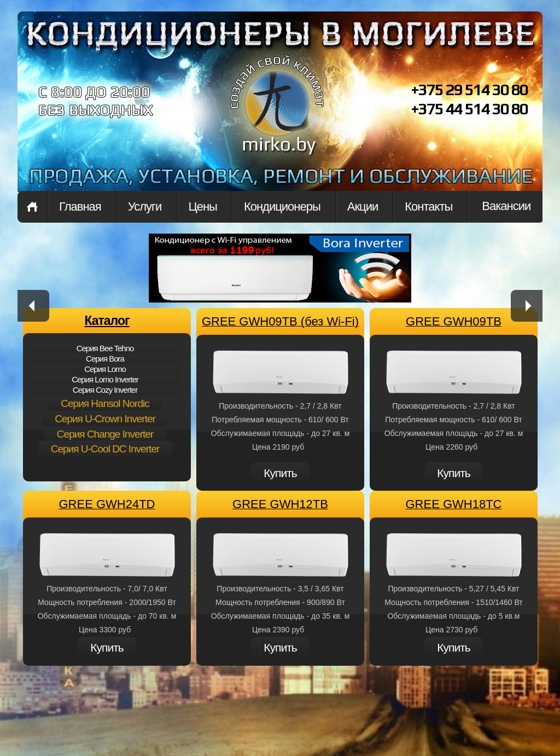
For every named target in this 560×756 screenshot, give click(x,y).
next (527, 306)
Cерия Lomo (105, 369)
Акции (363, 207)
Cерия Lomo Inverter (105, 379)
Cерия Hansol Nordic (105, 403)
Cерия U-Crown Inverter (105, 419)
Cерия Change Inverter (105, 434)
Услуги (145, 207)
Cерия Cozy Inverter (105, 390)
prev (33, 306)
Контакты (428, 207)
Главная (32, 207)
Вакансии (506, 206)
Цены (202, 207)
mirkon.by (277, 114)
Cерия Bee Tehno (105, 348)
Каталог (107, 321)
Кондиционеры (282, 207)
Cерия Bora (105, 359)
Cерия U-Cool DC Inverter (105, 449)
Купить (280, 473)
